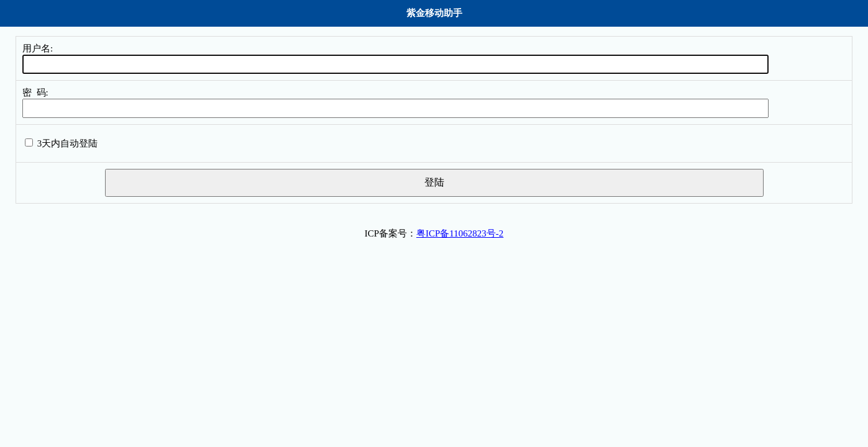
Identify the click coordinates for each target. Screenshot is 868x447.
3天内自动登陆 (68, 143)
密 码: (35, 93)
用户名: (38, 48)
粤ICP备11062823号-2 (460, 233)
